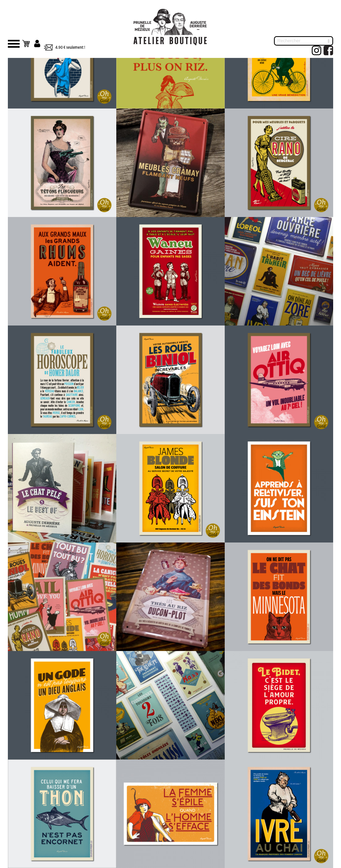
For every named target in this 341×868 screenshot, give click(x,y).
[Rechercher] (304, 41)
